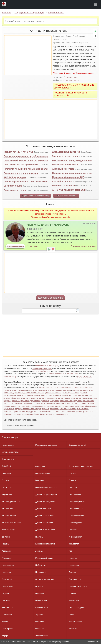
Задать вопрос (11, 437)
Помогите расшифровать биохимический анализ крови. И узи (36, 182)
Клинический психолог (45, 544)
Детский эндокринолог (45, 530)
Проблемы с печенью (64, 186)
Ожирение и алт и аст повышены (21, 173)
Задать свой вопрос (66, 196)
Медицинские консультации (29, 13)
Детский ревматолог (44, 523)
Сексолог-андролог (77, 607)
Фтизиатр (73, 629)
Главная (7, 13)
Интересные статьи (11, 452)
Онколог (72, 572)
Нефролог (6, 572)
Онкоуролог (7, 579)
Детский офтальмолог (45, 516)
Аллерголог (40, 466)
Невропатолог (8, 565)
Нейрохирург (41, 565)
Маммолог (7, 558)
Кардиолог (7, 544)
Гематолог (73, 473)
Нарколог (73, 558)
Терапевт (39, 615)
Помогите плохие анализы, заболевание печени (29, 156)
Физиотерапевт (75, 622)
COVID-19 (6, 466)
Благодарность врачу (15, 246)
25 (64, 80)
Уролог (5, 622)
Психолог (6, 600)
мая (68, 80)
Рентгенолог (7, 607)
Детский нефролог (77, 508)
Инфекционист (56, 13)
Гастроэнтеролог (43, 473)
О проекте (21, 642)
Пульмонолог (41, 600)
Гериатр (72, 480)
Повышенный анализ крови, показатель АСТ (27, 160)
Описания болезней (77, 445)
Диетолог (6, 537)
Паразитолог (8, 586)
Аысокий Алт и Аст (62, 181)
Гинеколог (6, 487)
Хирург (5, 636)
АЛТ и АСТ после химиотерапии (69, 190)
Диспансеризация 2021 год (66, 152)
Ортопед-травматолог (45, 579)
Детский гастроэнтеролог (46, 494)
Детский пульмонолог (11, 523)
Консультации (8, 445)
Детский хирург (9, 530)
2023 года (75, 80)
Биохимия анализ (13, 186)
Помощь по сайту (33, 642)
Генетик (5, 480)
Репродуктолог (42, 607)
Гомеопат (73, 487)
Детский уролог (75, 523)
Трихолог (73, 615)
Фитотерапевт (8, 629)
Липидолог (7, 551)
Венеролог (7, 473)
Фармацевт (40, 622)
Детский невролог (43, 508)
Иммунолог (40, 537)
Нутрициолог (41, 572)
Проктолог (40, 593)
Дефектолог (74, 530)
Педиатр (39, 586)
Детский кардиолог (77, 502)
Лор (70, 551)
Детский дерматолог (11, 502)
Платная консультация (83, 246)
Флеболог (40, 629)
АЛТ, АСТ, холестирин (15, 177)
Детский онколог (9, 516)
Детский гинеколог (77, 494)
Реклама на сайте (93, 642)
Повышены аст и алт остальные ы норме (74, 173)
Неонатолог (74, 565)
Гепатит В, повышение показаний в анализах (27, 169)
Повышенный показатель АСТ (68, 177)
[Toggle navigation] (96, 4)
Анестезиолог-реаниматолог (81, 466)
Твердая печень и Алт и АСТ (18, 152)
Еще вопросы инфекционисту (35, 196)
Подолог (6, 593)
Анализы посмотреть (63, 169)
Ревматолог (74, 600)
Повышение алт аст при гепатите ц (22, 165)
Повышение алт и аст (15, 190)
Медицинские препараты (46, 445)
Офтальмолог (75, 579)
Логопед (39, 551)
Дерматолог (7, 494)
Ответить (32, 246)
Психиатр (73, 593)
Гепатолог (40, 480)
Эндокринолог (42, 636)
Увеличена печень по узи (65, 156)
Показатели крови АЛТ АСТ (66, 165)
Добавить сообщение (51, 298)
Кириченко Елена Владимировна (48, 225)
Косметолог (74, 544)
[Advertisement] (28, 55)
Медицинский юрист (44, 558)
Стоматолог (7, 615)
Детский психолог (76, 516)
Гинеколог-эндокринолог (46, 487)
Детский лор (7, 508)
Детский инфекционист (45, 502)
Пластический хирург (78, 586)
